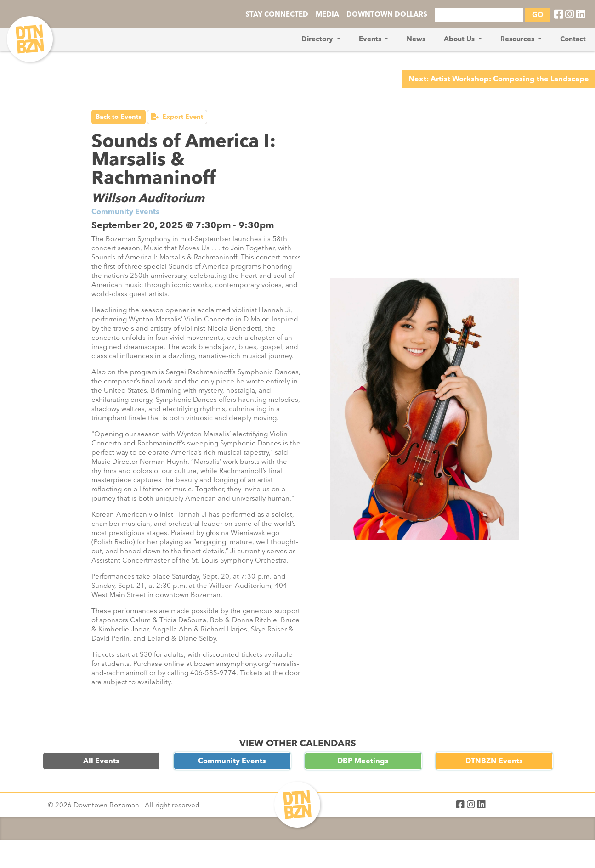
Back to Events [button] (119, 117)
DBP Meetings (363, 761)
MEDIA (327, 14)
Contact (573, 39)
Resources (518, 39)
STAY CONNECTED (277, 14)
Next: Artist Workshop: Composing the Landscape (499, 79)
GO (538, 15)
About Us (460, 39)
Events (371, 39)
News (416, 39)
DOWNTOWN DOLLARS (387, 14)
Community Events (232, 761)
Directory (318, 39)
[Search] (479, 15)
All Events (101, 761)
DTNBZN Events (494, 761)
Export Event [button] (177, 117)
